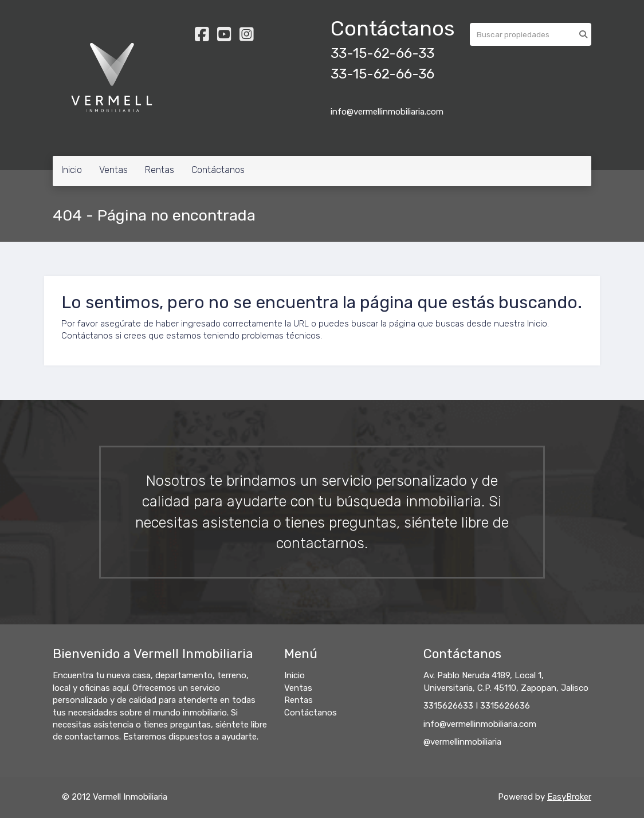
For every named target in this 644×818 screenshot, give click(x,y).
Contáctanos (218, 170)
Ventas (113, 170)
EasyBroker (569, 797)
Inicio (72, 170)
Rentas (160, 170)
